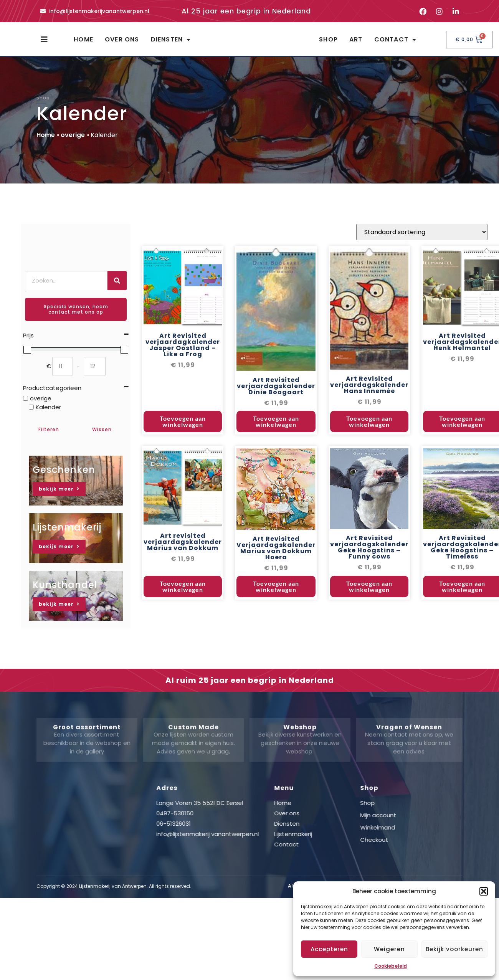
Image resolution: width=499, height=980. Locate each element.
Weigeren (389, 949)
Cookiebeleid (391, 966)
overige (73, 142)
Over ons (122, 43)
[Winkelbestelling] (422, 240)
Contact (396, 43)
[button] (484, 891)
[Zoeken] (117, 288)
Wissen (102, 436)
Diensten (171, 43)
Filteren (49, 436)
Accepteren (329, 949)
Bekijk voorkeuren (454, 949)
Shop (328, 43)
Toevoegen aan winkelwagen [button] (183, 429)
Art (356, 43)
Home (83, 43)
